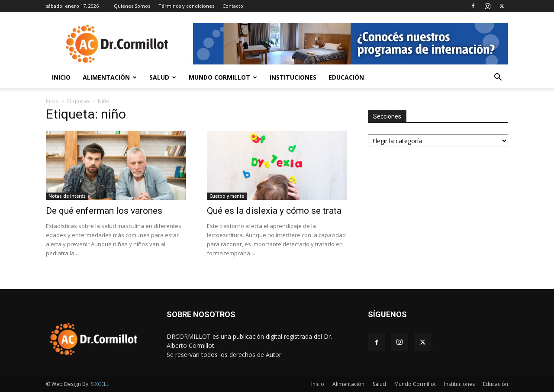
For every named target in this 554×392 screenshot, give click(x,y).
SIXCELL (100, 384)
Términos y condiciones (186, 6)
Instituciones (293, 77)
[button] (498, 78)
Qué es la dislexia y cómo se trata (274, 211)
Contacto (233, 6)
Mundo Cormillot (223, 77)
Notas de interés (67, 196)
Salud (163, 77)
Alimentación (110, 77)
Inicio (61, 77)
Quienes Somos (132, 6)
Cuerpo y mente (227, 196)
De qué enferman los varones (104, 211)
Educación (346, 77)
